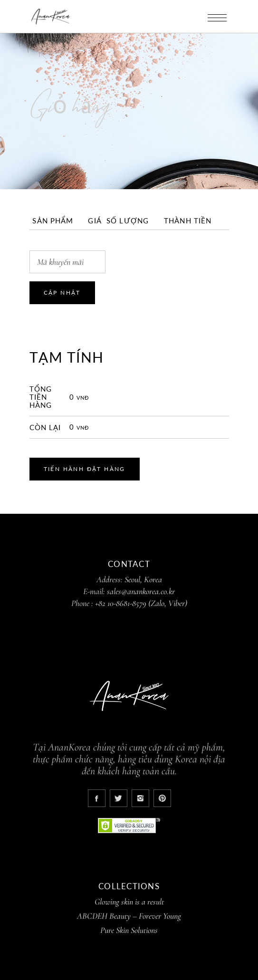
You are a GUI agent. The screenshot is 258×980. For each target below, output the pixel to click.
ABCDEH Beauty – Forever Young (129, 916)
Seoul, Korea (143, 579)
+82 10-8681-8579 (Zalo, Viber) (141, 603)
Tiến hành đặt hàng (85, 469)
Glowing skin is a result (129, 902)
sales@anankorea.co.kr (141, 591)
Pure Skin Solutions (129, 930)
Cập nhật (62, 293)
